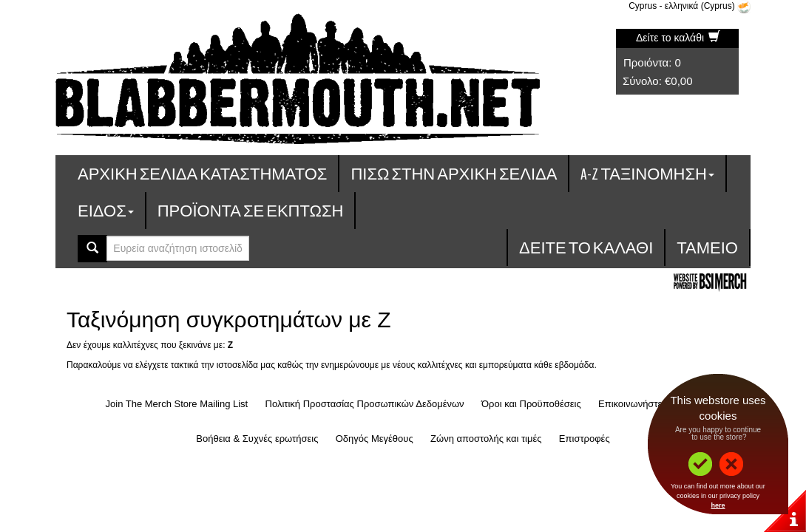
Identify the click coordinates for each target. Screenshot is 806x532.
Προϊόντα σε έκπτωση (251, 210)
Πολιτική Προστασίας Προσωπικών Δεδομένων (365, 404)
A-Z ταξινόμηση (647, 173)
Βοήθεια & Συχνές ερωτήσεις (257, 439)
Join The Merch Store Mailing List (177, 404)
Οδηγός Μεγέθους (375, 439)
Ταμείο (707, 247)
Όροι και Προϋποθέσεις (531, 404)
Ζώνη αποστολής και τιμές (486, 439)
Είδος (106, 210)
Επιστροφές (585, 439)
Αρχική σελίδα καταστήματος (202, 173)
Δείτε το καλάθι (678, 38)
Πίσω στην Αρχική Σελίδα (454, 173)
